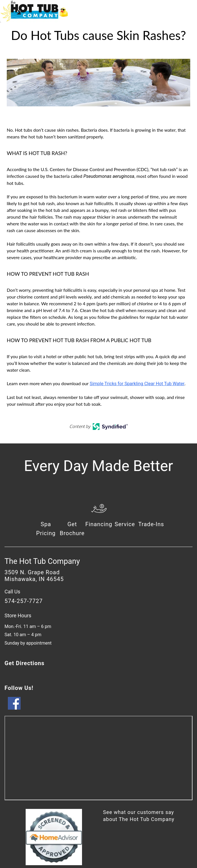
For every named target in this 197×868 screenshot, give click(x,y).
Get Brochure (72, 529)
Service (125, 524)
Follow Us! (19, 688)
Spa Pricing (46, 529)
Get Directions (25, 663)
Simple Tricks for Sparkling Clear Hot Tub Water (137, 384)
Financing (99, 524)
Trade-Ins (151, 524)
